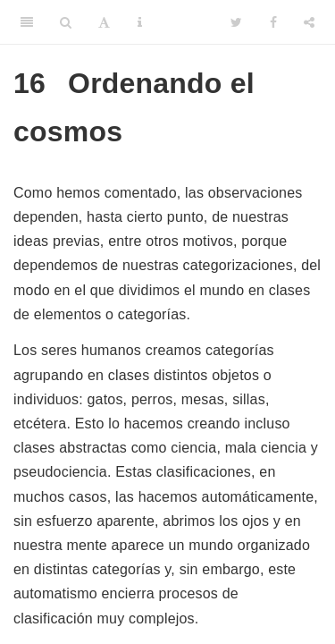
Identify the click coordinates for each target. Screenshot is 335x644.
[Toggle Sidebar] (27, 22)
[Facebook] (273, 22)
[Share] (309, 22)
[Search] (66, 22)
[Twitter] (236, 22)
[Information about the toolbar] (140, 22)
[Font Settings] (104, 22)
